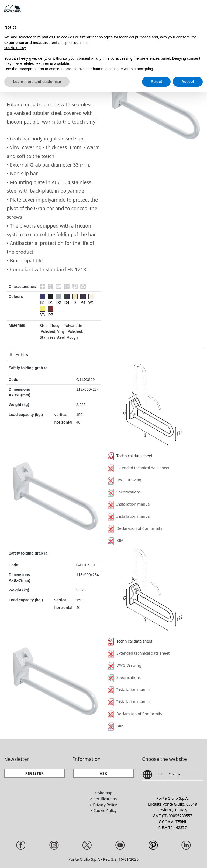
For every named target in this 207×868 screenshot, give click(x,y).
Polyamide (73, 325)
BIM (115, 540)
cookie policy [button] (15, 48)
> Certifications (103, 799)
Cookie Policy (105, 811)
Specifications (124, 492)
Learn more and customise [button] (37, 82)
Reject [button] (156, 82)
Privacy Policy (105, 805)
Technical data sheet (130, 456)
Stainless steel (52, 337)
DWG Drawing (124, 480)
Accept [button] (188, 82)
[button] (103, 773)
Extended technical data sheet (139, 468)
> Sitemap (103, 793)
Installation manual (129, 504)
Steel (44, 325)
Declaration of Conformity (135, 528)
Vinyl (61, 331)
